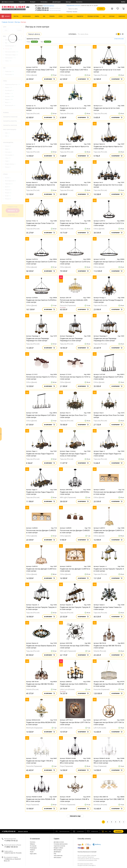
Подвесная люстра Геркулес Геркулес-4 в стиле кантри (109, 570)
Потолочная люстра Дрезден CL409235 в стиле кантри (75, 531)
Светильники (10, 58)
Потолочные (10, 74)
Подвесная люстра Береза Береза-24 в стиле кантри (41, 647)
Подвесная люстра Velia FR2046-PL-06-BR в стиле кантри (75, 762)
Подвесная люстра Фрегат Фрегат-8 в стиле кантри (41, 186)
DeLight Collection (10, 164)
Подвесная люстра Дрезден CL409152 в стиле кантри (75, 570)
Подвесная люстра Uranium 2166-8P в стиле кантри (74, 800)
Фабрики (32, 844)
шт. (105, 831)
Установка (44, 2)
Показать (13, 211)
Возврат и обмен (58, 848)
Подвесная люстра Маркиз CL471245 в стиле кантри (108, 378)
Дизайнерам (57, 2)
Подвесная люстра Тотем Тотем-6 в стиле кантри (74, 224)
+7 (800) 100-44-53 (48, 8)
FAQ (55, 854)
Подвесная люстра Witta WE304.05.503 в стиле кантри (41, 723)
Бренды (68, 2)
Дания (8, 187)
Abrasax (8, 146)
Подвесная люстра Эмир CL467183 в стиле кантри (74, 71)
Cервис (57, 839)
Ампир (9, 87)
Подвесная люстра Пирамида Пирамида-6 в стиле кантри (71, 339)
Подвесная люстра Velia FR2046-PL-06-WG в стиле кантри (108, 762)
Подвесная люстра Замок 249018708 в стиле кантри (75, 493)
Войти (123, 2)
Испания (8, 190)
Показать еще (75, 816)
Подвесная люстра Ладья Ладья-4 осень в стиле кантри (73, 455)
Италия (8, 193)
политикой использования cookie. (88, 860)
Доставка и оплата (8, 2)
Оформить (118, 831)
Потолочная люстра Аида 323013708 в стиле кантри (75, 647)
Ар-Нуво (9, 93)
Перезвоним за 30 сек (73, 6)
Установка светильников (61, 844)
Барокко (9, 99)
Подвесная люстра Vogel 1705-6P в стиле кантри (39, 762)
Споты (8, 61)
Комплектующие (11, 46)
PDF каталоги (57, 857)
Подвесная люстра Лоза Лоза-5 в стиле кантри (109, 416)
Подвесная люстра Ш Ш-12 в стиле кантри (107, 71)
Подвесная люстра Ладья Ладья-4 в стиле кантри (40, 455)
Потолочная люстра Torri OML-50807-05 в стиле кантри (109, 800)
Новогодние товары (12, 55)
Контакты (79, 2)
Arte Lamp (9, 152)
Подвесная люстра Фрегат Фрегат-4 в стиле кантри (74, 147)
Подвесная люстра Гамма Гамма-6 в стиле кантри (107, 608)
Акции (32, 852)
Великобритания (10, 181)
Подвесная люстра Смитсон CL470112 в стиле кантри (109, 224)
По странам (33, 846)
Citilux (8, 158)
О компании (35, 839)
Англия (8, 178)
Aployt (8, 149)
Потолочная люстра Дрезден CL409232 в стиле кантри (41, 531)
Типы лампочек (58, 856)
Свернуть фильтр (34, 34)
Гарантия (22, 2)
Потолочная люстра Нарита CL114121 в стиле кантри (41, 378)
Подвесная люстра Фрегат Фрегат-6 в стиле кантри (108, 147)
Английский (9, 90)
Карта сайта (33, 854)
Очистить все (119, 39)
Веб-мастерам (58, 850)
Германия (9, 184)
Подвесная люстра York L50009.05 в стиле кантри (74, 685)
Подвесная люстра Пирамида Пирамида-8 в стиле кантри (105, 339)
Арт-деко (10, 96)
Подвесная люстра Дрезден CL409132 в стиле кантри (41, 570)
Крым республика (49, 6)
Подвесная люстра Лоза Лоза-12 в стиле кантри (73, 416)
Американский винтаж (13, 84)
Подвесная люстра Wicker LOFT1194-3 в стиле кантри (75, 723)
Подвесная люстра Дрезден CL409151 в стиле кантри (109, 531)
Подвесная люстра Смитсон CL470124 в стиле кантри (75, 263)
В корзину (50, 79)
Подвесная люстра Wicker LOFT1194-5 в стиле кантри (109, 723)
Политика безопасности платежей (87, 852)
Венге (8, 102)
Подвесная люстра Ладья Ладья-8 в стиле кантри (40, 493)
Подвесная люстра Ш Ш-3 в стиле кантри (73, 109)
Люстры (17, 22)
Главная (5, 22)
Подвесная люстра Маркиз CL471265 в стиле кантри (41, 416)
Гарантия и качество (59, 846)
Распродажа (33, 848)
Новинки (32, 850)
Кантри (34, 42)
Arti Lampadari (10, 155)
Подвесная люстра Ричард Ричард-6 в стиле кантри (108, 301)
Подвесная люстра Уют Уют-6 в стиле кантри (108, 186)
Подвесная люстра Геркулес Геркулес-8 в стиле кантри (75, 608)
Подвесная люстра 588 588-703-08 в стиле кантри (40, 685)
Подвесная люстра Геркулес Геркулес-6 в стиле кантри (41, 608)
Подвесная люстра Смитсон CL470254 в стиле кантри (41, 301)
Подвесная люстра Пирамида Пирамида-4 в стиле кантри (37, 339)
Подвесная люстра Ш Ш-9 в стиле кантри (39, 147)
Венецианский (10, 105)
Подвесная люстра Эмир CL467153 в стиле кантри (40, 71)
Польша (8, 199)
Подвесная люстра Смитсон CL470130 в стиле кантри (109, 263)
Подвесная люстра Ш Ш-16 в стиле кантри (40, 109)
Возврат (33, 2)
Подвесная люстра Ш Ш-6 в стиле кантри (107, 109)
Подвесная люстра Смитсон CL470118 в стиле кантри (41, 263)
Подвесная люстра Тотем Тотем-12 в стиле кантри (40, 224)
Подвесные (10, 71)
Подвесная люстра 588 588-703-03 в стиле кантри (107, 647)
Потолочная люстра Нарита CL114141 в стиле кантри (75, 378)
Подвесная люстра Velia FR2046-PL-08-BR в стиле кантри (41, 800)
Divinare (8, 167)
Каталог (6, 16)
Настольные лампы (12, 52)
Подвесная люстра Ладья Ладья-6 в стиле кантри (107, 455)
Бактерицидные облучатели (14, 40)
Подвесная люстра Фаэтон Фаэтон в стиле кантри (74, 186)
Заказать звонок (23, 831)
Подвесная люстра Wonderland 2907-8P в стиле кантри (109, 685)
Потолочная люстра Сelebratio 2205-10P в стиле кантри (74, 301)
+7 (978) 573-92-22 (48, 10)
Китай (8, 196)
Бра (8, 43)
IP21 (7, 136)
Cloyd (7, 161)
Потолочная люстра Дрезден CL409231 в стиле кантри (109, 493)
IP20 (8, 133)
